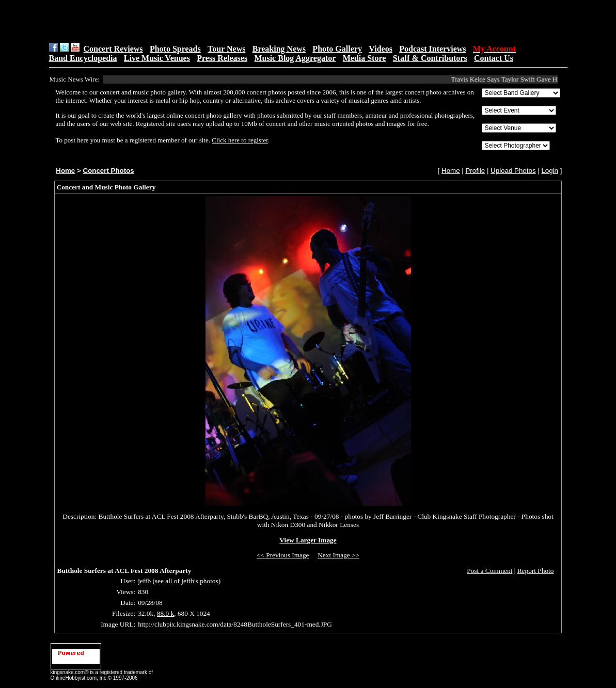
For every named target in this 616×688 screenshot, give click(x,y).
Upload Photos (513, 171)
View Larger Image (308, 540)
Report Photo (536, 571)
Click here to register (240, 140)
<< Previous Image (283, 555)
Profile (475, 171)
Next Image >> (338, 555)
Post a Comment (489, 571)
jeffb (144, 581)
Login (550, 171)
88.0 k (165, 613)
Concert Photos (108, 171)
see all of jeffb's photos (187, 581)
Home (65, 171)
